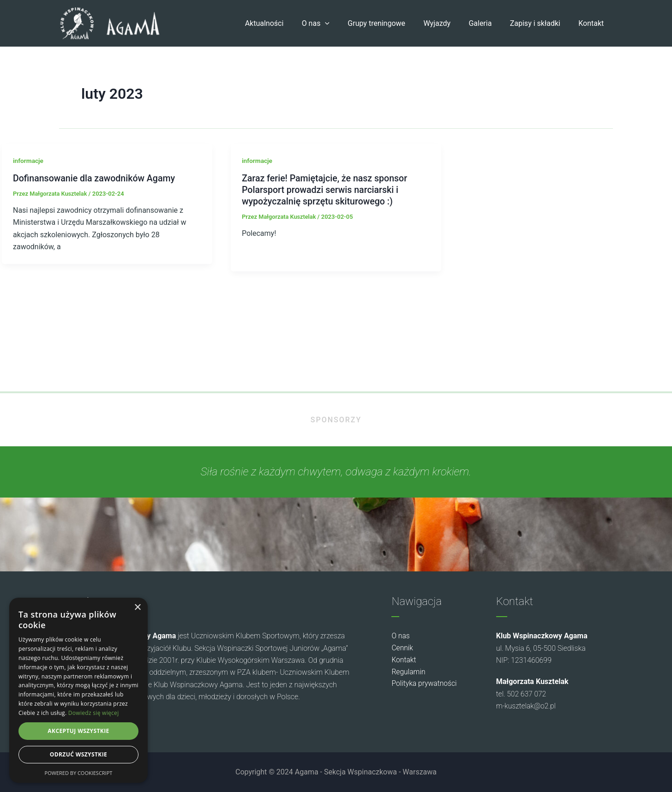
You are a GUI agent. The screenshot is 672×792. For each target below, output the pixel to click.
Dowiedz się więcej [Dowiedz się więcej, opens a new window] (94, 713)
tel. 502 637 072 (522, 694)
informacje (28, 161)
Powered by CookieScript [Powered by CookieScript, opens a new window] (79, 773)
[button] (344, 24)
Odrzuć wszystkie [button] (78, 754)
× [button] (137, 608)
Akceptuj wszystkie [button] (78, 731)
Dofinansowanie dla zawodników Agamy (96, 178)
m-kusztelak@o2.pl (527, 706)
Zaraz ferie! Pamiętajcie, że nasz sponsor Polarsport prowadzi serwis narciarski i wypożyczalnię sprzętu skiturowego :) (326, 189)
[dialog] (78, 690)
